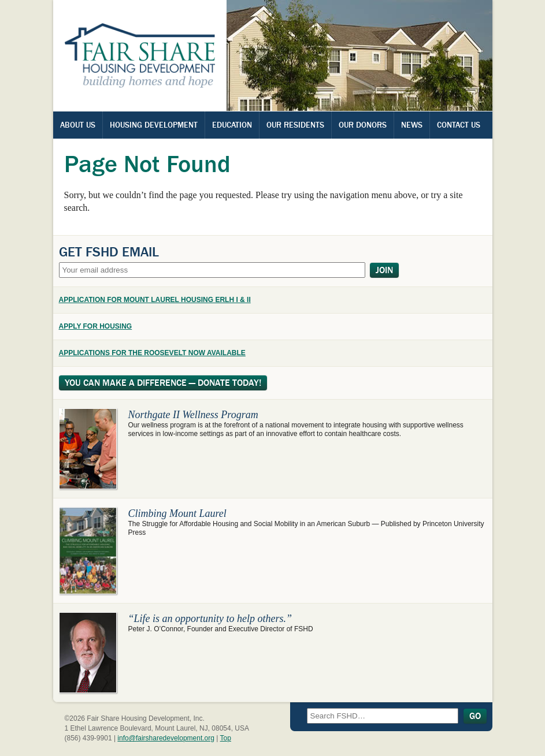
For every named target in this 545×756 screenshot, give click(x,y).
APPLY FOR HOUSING (96, 326)
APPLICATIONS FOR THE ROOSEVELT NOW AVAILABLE (152, 353)
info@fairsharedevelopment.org (166, 738)
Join (384, 270)
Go (475, 716)
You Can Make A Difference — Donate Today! (163, 383)
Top (226, 738)
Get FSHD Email (109, 252)
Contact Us (459, 125)
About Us (78, 125)
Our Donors (363, 125)
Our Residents (295, 125)
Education (232, 125)
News (412, 125)
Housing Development (154, 125)
